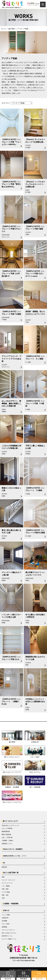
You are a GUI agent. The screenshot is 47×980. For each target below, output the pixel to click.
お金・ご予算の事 (7, 838)
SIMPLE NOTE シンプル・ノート (15, 856)
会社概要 (4, 921)
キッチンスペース (7, 883)
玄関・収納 (5, 889)
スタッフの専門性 (7, 828)
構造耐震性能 (6, 831)
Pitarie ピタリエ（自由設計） (13, 849)
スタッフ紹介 (6, 924)
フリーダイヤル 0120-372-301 (23, 960)
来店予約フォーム (7, 936)
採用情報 (4, 927)
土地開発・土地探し (8, 841)
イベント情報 (6, 915)
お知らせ (6, 910)
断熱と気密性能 (6, 835)
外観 (3, 877)
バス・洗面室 (6, 886)
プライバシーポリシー (8, 930)
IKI (4, 863)
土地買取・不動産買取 (11, 904)
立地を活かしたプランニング (10, 825)
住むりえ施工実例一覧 (11, 873)
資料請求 (4, 867)
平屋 (3, 898)
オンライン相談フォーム (9, 939)
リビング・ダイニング (8, 880)
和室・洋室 (5, 895)
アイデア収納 (6, 892)
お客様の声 (5, 918)
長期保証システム (7, 844)
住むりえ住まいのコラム (9, 933)
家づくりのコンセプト (11, 821)
